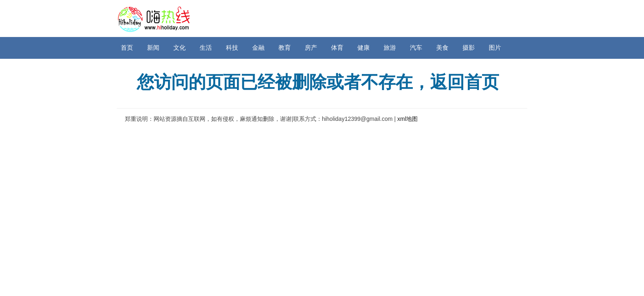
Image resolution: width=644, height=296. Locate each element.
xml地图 (407, 119)
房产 (311, 47)
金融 (258, 47)
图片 (495, 47)
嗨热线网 (154, 18)
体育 (337, 47)
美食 (442, 47)
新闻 (153, 47)
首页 (127, 47)
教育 (285, 47)
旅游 (390, 47)
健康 (363, 47)
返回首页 (465, 82)
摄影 (469, 47)
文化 (179, 47)
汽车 (416, 47)
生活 (206, 47)
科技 (232, 47)
